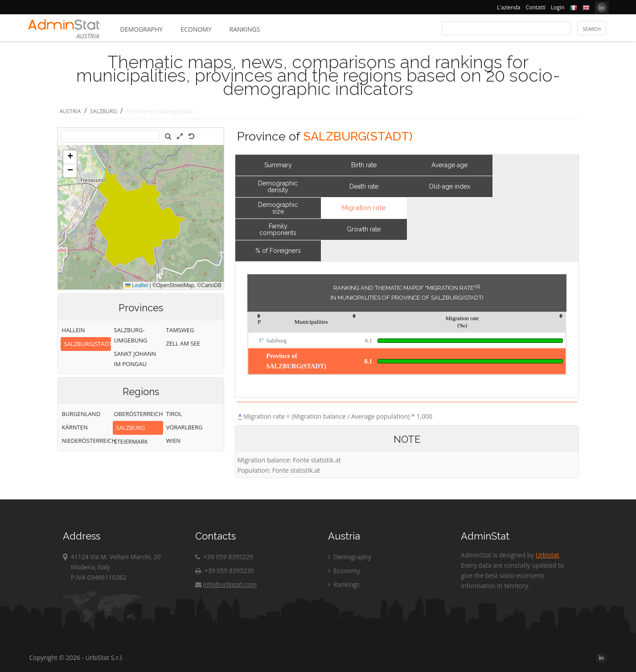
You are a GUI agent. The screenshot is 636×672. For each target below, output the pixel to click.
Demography (142, 29)
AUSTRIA (70, 111)
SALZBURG (103, 111)
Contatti (535, 7)
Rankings (245, 29)
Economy (196, 29)
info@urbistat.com (226, 584)
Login (558, 7)
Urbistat (547, 555)
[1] (478, 286)
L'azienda (509, 7)
